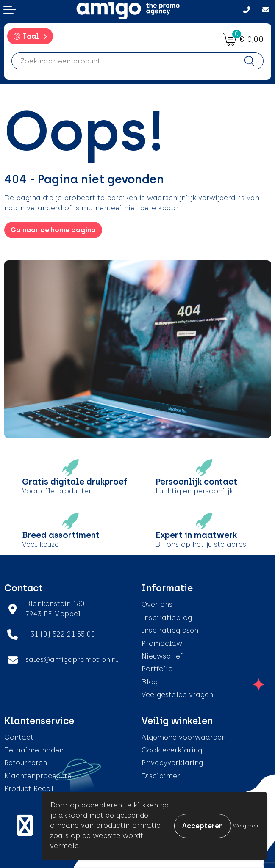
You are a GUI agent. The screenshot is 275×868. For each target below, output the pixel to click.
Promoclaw (162, 643)
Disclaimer (161, 776)
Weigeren (246, 826)
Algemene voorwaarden (184, 737)
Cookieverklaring (172, 750)
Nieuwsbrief (162, 656)
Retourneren (26, 763)
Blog (150, 682)
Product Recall (30, 789)
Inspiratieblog (167, 618)
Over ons (157, 605)
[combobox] (124, 61)
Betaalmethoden (34, 750)
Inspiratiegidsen (170, 630)
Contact (19, 737)
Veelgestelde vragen (177, 695)
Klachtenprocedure (38, 776)
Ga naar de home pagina (53, 230)
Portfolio (157, 669)
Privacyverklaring (172, 763)
